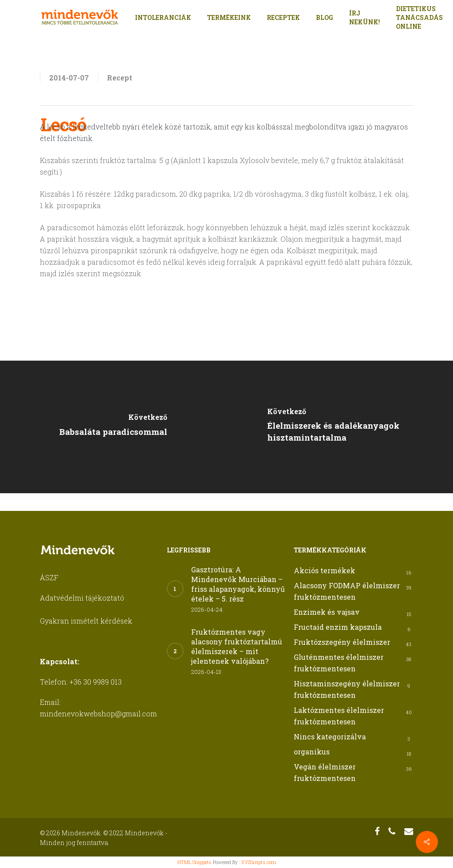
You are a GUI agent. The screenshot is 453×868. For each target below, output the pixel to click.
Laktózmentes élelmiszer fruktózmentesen (339, 716)
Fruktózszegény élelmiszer (342, 642)
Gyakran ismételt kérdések (86, 621)
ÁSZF (49, 577)
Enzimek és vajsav (327, 612)
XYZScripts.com (259, 862)
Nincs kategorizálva (330, 737)
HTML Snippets (194, 862)
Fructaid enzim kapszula (338, 627)
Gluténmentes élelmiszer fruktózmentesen (339, 663)
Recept (120, 78)
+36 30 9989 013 (96, 682)
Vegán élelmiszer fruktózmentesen (325, 772)
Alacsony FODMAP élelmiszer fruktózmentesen (347, 591)
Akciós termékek (324, 570)
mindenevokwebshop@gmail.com (98, 714)
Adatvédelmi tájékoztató (82, 598)
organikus (312, 752)
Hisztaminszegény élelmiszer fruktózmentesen (347, 689)
